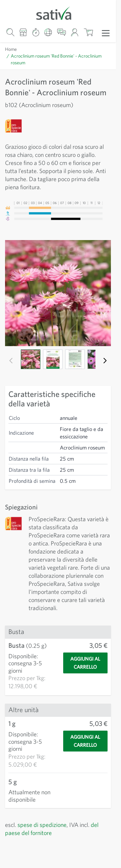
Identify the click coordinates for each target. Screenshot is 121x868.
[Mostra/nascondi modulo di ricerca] (10, 32)
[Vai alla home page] (58, 13)
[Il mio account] (75, 32)
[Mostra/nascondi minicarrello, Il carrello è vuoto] (88, 32)
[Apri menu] (106, 33)
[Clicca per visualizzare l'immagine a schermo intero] (58, 293)
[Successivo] (105, 361)
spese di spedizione (46, 832)
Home (11, 49)
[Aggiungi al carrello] (86, 674)
